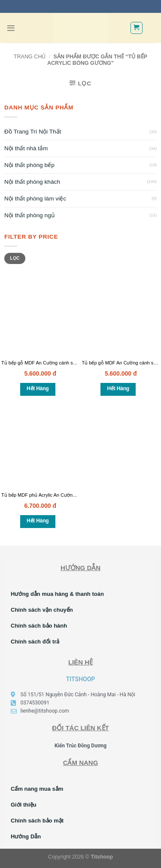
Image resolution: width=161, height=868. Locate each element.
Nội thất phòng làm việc (35, 199)
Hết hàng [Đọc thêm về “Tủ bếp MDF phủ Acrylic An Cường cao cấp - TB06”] (38, 521)
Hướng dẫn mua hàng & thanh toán (57, 594)
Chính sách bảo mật (37, 821)
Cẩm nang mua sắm (37, 789)
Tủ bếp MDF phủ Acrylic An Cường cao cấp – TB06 (55, 495)
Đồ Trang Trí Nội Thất (33, 132)
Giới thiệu (24, 805)
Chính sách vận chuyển (42, 610)
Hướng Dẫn (26, 836)
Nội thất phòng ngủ (29, 215)
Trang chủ (30, 57)
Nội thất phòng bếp (29, 165)
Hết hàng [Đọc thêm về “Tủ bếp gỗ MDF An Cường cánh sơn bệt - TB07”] (118, 388)
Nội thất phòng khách (32, 182)
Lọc (15, 258)
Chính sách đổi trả (35, 642)
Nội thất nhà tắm (26, 148)
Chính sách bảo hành (39, 626)
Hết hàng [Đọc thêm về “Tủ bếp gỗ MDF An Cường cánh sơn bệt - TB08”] (38, 388)
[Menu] (11, 28)
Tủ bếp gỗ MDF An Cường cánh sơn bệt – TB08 (52, 363)
